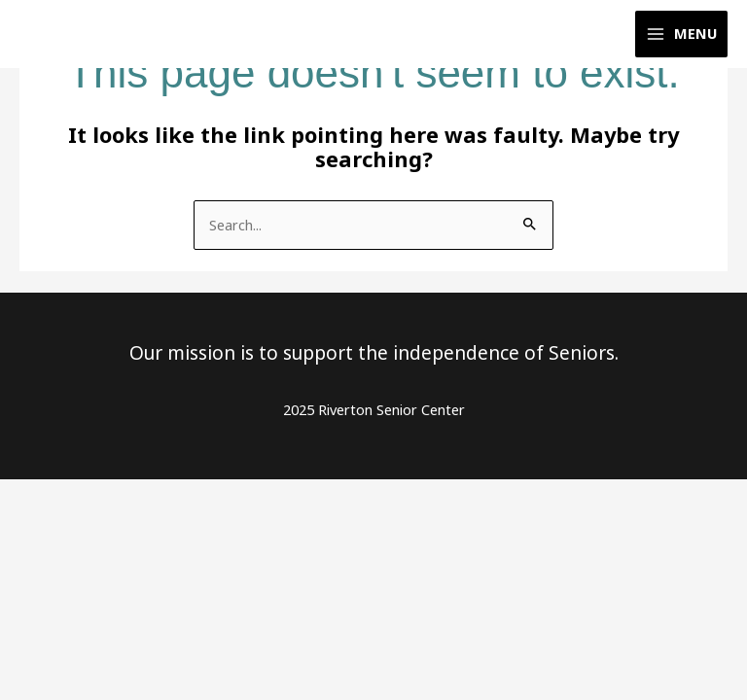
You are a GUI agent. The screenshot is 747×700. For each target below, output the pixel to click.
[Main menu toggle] (681, 35)
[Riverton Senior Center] (78, 35)
